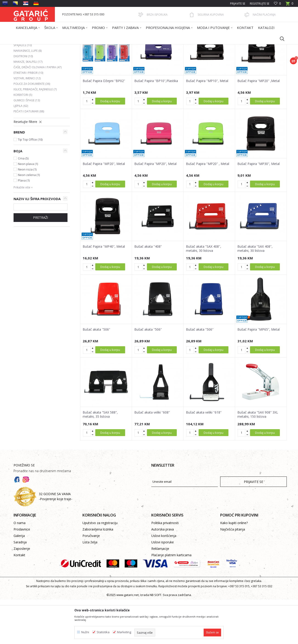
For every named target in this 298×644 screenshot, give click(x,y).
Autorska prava (163, 574)
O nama (20, 567)
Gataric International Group (31, 47)
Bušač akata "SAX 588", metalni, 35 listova (100, 459)
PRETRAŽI (41, 262)
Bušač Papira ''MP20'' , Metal (208, 208)
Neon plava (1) (28, 208)
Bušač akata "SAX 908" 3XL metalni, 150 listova (258, 459)
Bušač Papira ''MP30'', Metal (259, 208)
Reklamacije (160, 593)
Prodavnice (22, 574)
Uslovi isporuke (163, 586)
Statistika (103, 632)
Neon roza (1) (27, 214)
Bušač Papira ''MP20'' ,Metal (259, 125)
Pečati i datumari (29, 156)
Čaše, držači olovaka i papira (38, 112)
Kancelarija (75, 47)
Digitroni (23, 101)
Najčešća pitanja (233, 574)
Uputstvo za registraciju (100, 567)
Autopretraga (151, 64)
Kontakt (19, 599)
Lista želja (90, 586)
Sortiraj (172, 64)
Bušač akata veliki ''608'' (152, 457)
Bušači (21, 78)
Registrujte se (260, 4)
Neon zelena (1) (29, 219)
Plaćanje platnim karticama (171, 599)
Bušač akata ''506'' (96, 374)
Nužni (85, 632)
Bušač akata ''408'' (148, 291)
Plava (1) (24, 225)
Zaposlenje (22, 593)
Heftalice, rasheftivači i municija (40, 84)
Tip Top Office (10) (30, 184)
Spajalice (23, 89)
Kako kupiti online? (234, 567)
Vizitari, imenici (27, 123)
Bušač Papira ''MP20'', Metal (104, 208)
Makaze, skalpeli (28, 106)
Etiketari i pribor (28, 117)
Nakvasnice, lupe (28, 95)
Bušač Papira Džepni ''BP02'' (104, 125)
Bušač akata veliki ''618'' (204, 457)
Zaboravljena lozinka (98, 574)
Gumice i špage (27, 145)
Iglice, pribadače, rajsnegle (35, 134)
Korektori (23, 139)
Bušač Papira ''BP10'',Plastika (156, 125)
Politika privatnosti (165, 567)
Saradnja (20, 586)
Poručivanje (91, 580)
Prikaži (222, 64)
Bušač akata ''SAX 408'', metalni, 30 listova (204, 293)
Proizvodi (59, 47)
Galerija (19, 580)
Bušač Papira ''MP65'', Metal (259, 374)
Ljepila (21, 150)
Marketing (124, 632)
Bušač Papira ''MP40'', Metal (104, 291)
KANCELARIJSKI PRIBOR (100, 47)
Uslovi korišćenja (164, 580)
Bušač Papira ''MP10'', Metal (207, 125)
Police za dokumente (32, 128)
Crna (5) (23, 203)
